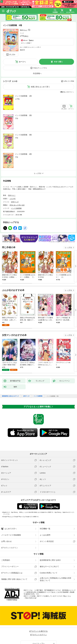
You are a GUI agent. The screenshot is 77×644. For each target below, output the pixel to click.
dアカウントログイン (10, 532)
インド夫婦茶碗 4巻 (23, 138)
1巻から (63, 76)
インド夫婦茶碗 (16, 192)
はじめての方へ (9, 513)
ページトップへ (39, 628)
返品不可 (22, 36)
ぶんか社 (13, 183)
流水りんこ (24, 30)
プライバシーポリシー (10, 551)
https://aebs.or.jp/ (31, 582)
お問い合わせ (6, 525)
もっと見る (68, 232)
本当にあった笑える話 (17, 189)
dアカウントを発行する (39, 615)
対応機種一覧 (45, 513)
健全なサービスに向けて (49, 551)
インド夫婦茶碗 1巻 (23, 80)
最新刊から (70, 76)
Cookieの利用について (49, 557)
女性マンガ (15, 186)
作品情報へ (37, 57)
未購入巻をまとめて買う (40, 71)
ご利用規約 (6, 544)
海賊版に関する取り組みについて (14, 563)
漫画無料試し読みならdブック (10, 380)
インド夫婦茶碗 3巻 (23, 119)
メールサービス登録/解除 (11, 519)
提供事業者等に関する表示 (50, 544)
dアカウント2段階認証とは (12, 557)
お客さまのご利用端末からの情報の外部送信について (55, 563)
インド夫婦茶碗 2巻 (23, 99)
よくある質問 (45, 519)
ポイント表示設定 (47, 525)
